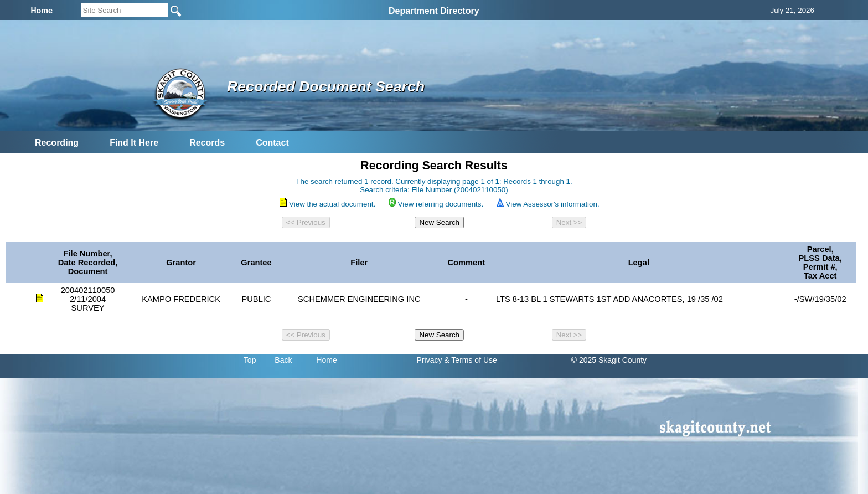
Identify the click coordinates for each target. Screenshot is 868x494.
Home (326, 360)
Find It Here (134, 143)
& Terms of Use (470, 360)
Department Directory (434, 11)
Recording (57, 143)
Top (250, 360)
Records (207, 143)
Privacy (430, 360)
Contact (272, 143)
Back (283, 360)
